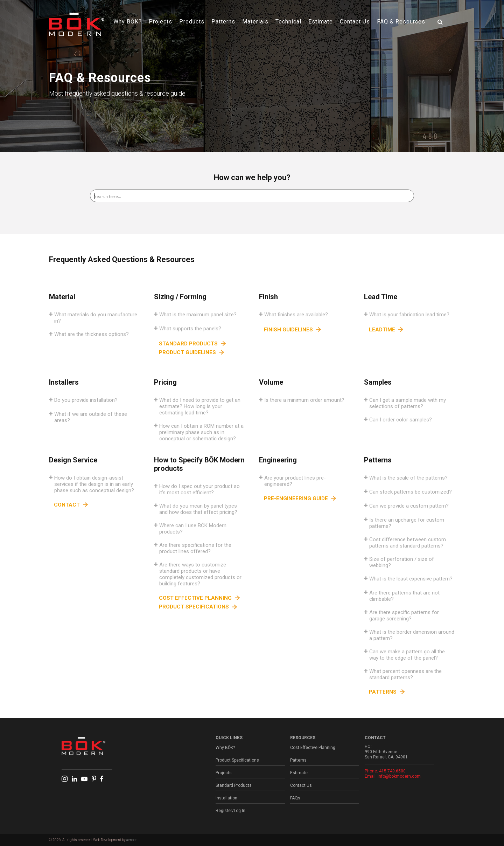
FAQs (295, 798)
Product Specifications (237, 760)
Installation (226, 798)
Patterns (223, 22)
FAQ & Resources (401, 22)
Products (192, 22)
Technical (288, 22)
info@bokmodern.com (399, 776)
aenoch (132, 840)
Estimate (321, 22)
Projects (160, 22)
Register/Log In (230, 811)
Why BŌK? (128, 22)
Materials (255, 22)
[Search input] (252, 196)
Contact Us (355, 22)
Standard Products (234, 785)
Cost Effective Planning (313, 748)
